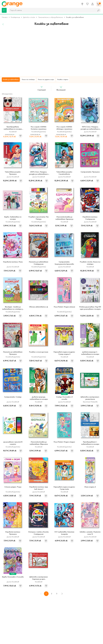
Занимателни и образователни (51, 17)
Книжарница (15, 17)
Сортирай (42, 88)
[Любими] (87, 4)
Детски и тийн (29, 17)
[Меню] (4, 10)
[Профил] (92, 4)
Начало (5, 17)
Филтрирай (61, 88)
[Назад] (3, 24)
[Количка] (99, 4)
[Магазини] (82, 4)
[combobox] (52, 10)
